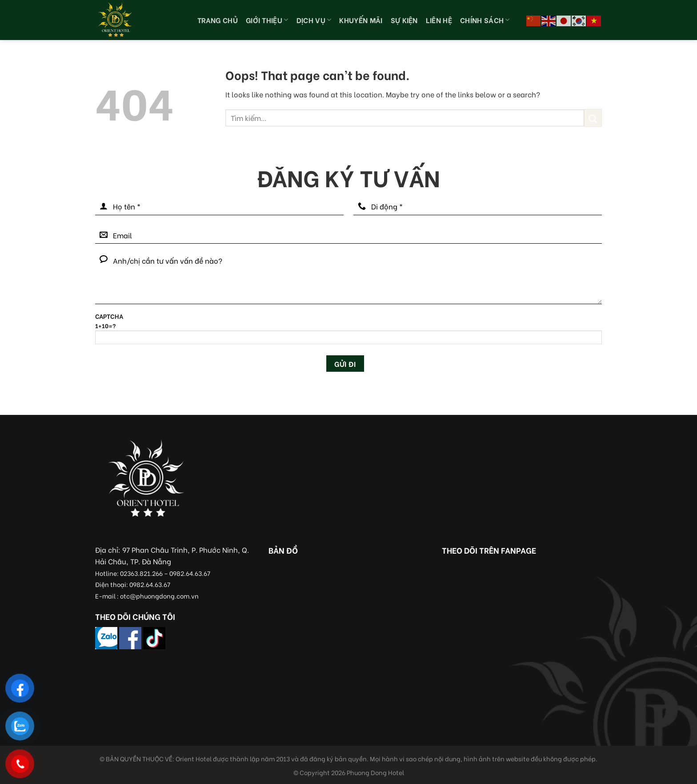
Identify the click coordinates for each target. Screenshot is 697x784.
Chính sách (485, 20)
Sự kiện (404, 20)
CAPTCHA (348, 332)
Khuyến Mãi (361, 20)
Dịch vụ (314, 20)
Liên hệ (439, 20)
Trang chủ (218, 20)
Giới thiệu (267, 20)
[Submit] (593, 118)
